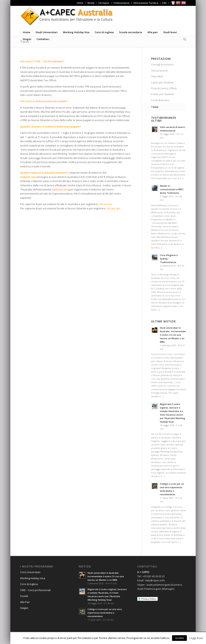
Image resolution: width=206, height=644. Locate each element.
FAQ (164, 3)
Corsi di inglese (29, 584)
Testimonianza (121, 3)
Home (80, 3)
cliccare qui (106, 204)
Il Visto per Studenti (163, 94)
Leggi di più (196, 638)
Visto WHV (157, 76)
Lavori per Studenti (162, 82)
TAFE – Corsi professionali (35, 590)
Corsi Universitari (30, 572)
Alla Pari (25, 602)
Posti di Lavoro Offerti (164, 88)
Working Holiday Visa (33, 578)
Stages (24, 608)
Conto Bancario (160, 100)
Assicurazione (160, 70)
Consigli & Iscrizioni (162, 64)
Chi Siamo (104, 3)
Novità (91, 3)
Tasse (155, 107)
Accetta (179, 638)
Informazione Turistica (146, 3)
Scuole (24, 596)
